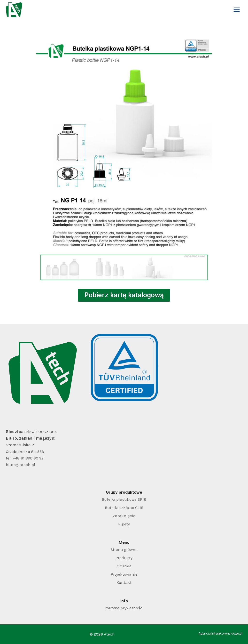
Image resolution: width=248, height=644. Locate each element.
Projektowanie (124, 574)
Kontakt (124, 582)
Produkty (124, 558)
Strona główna (124, 549)
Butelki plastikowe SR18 (124, 499)
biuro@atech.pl (20, 465)
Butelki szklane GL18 (124, 507)
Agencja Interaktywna (215, 633)
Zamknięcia (124, 516)
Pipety (124, 524)
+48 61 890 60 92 (28, 458)
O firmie (124, 566)
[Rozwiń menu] (236, 10)
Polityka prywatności (124, 608)
